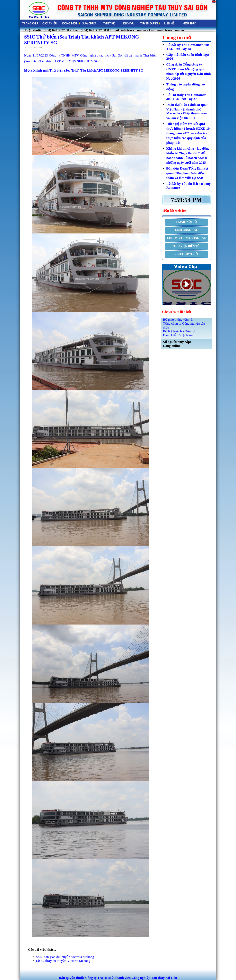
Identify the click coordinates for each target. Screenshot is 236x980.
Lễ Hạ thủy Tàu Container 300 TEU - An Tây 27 (186, 97)
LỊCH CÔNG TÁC (186, 230)
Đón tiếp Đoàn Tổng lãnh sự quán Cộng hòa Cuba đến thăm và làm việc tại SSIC (187, 173)
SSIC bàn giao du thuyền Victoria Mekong (65, 957)
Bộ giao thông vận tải (178, 320)
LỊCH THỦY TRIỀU (186, 254)
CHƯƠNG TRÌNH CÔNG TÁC (186, 238)
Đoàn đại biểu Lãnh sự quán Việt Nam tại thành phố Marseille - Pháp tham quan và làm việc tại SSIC (188, 111)
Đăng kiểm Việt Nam (178, 335)
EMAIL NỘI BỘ (186, 222)
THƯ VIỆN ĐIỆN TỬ (186, 246)
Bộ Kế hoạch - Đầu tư (179, 331)
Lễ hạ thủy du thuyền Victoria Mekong (63, 961)
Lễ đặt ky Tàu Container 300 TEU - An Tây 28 (188, 47)
